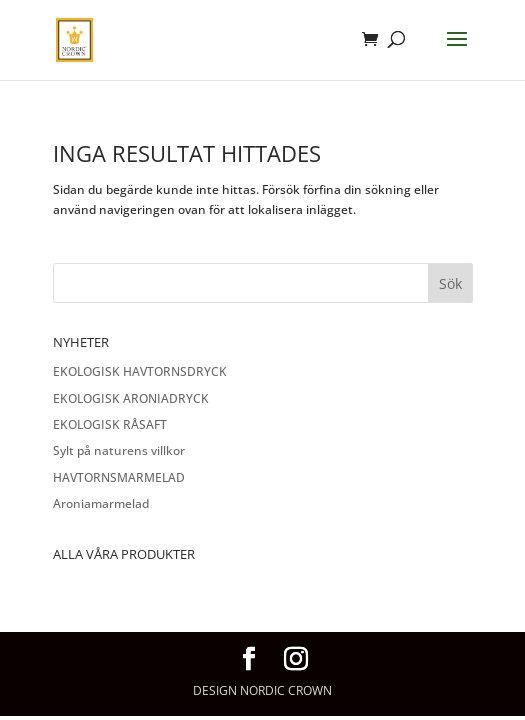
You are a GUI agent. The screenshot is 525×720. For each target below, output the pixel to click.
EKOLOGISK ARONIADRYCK (131, 398)
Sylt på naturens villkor (119, 450)
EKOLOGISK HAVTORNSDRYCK (140, 371)
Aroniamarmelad (101, 503)
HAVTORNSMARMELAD (119, 477)
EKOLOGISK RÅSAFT (110, 424)
